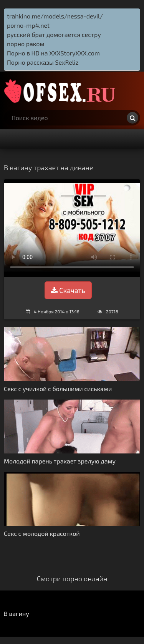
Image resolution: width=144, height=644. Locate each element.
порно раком (26, 44)
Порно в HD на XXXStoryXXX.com (53, 53)
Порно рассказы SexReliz (43, 62)
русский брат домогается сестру (54, 34)
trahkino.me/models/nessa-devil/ (55, 16)
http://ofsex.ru (61, 91)
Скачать (68, 290)
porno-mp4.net (28, 25)
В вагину (17, 613)
